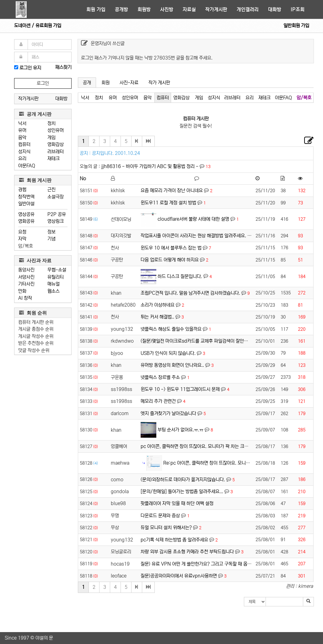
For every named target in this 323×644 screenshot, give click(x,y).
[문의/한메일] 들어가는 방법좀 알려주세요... (182, 491)
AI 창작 (25, 298)
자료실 (189, 10)
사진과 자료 (35, 260)
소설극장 (56, 197)
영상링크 (56, 221)
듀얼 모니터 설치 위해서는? (166, 528)
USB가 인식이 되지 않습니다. (168, 353)
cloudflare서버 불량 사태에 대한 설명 (193, 219)
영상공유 (26, 214)
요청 (22, 232)
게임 (51, 137)
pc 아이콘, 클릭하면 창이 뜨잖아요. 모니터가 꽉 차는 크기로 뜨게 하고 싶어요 (213, 446)
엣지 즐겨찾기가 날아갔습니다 (168, 413)
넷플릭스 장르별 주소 (160, 377)
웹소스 (54, 291)
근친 (51, 190)
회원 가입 (96, 10)
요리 (22, 158)
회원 (105, 83)
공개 (87, 83)
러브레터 (56, 152)
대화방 (275, 10)
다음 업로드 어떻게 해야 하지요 (170, 260)
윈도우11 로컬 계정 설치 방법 (168, 203)
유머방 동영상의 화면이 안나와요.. (172, 365)
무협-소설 (57, 270)
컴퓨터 (24, 144)
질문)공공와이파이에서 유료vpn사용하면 (179, 576)
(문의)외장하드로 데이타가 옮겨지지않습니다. (183, 480)
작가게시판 (216, 10)
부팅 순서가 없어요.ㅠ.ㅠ (180, 430)
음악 (22, 137)
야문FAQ (27, 166)
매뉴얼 (54, 284)
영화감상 (56, 144)
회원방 (144, 10)
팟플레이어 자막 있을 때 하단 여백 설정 (177, 503)
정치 (51, 123)
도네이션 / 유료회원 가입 (38, 26)
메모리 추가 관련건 (158, 401)
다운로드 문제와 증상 (160, 516)
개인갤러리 (248, 10)
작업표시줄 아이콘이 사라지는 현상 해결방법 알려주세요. (193, 236)
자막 (22, 239)
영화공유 (26, 221)
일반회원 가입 (296, 26)
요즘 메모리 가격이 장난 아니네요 (172, 190)
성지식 (24, 152)
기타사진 (26, 284)
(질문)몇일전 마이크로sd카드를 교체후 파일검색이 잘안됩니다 (198, 341)
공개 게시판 (35, 114)
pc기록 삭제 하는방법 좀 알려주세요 (174, 540)
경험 (22, 190)
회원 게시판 (35, 180)
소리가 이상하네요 (158, 305)
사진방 (167, 10)
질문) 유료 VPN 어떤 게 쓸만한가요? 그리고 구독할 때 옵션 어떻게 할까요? (211, 564)
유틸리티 (56, 277)
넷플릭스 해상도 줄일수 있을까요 (171, 329)
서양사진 (26, 277)
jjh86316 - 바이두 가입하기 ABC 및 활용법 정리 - (151, 166)
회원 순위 (33, 313)
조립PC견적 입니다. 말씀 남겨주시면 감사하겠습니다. (190, 293)
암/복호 (26, 246)
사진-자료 (129, 83)
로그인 (43, 83)
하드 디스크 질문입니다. (180, 276)
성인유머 (56, 130)
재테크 (54, 158)
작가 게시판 (159, 83)
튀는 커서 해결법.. (157, 317)
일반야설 (26, 204)
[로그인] (16, 67)
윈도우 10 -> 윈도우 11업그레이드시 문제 (180, 389)
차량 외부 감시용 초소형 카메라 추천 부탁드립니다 (187, 552)
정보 (51, 232)
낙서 (22, 123)
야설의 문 (44, 638)
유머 (22, 130)
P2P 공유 (57, 214)
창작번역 (26, 197)
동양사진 (26, 270)
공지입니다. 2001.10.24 (116, 153)
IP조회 (298, 10)
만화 (22, 291)
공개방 (121, 10)
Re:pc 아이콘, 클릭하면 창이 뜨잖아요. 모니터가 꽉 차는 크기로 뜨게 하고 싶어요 (239, 463)
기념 (51, 239)
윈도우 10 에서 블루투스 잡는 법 (171, 248)
